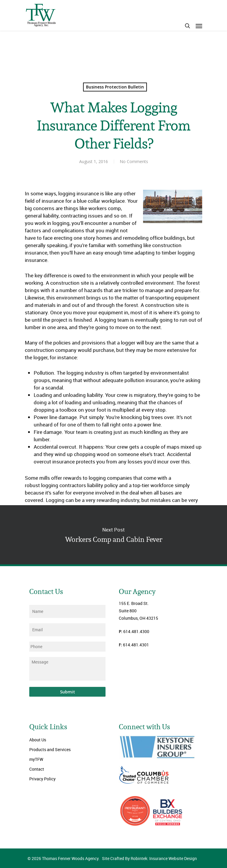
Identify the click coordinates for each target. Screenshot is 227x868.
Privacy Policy (42, 779)
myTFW (36, 759)
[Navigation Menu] (199, 26)
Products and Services (50, 749)
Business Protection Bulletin (115, 87)
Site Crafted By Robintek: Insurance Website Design (149, 858)
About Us (38, 740)
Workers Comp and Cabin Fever (113, 535)
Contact (37, 769)
